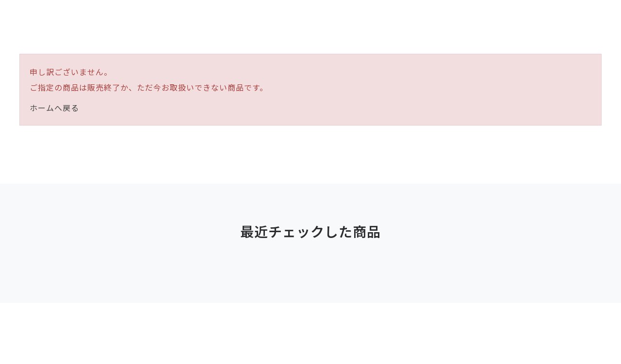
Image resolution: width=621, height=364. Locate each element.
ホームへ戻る (54, 108)
